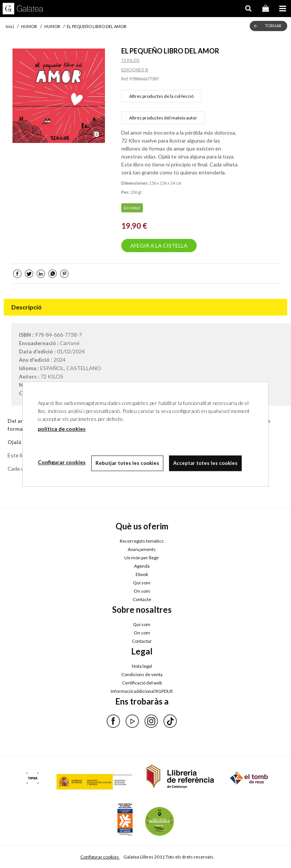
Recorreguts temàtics (142, 541)
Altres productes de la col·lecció (161, 96)
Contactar (142, 641)
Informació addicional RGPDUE (142, 691)
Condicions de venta (142, 674)
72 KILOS (130, 60)
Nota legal (142, 666)
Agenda (142, 566)
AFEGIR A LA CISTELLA (159, 246)
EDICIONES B (135, 70)
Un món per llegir (142, 558)
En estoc (132, 208)
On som (142, 591)
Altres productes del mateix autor (163, 118)
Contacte (142, 599)
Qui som (142, 583)
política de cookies (62, 429)
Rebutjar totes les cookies (127, 463)
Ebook (142, 574)
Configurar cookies (100, 857)
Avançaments (142, 549)
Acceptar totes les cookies (205, 463)
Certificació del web (142, 683)
